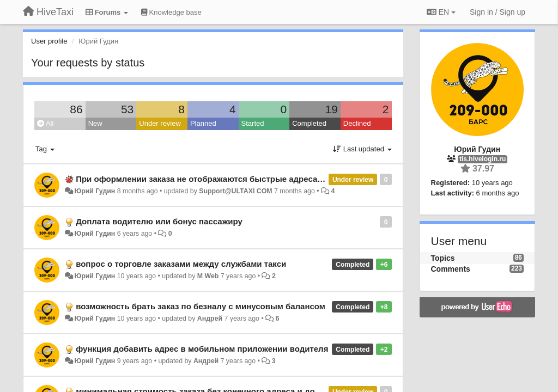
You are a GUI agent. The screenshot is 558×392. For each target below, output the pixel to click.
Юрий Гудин (95, 191)
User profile (49, 41)
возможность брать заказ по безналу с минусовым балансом (201, 306)
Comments (451, 269)
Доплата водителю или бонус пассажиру (159, 221)
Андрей (210, 318)
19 (331, 109)
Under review (160, 123)
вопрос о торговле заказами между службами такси (181, 264)
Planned (203, 123)
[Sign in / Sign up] (498, 12)
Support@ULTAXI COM (235, 191)
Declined (357, 123)
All (45, 123)
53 (127, 109)
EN (441, 12)
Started (253, 123)
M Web (208, 276)
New (95, 123)
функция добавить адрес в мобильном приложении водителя (202, 349)
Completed (309, 123)
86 (76, 109)
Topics (443, 258)
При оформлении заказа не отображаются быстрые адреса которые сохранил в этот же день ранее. (280, 179)
